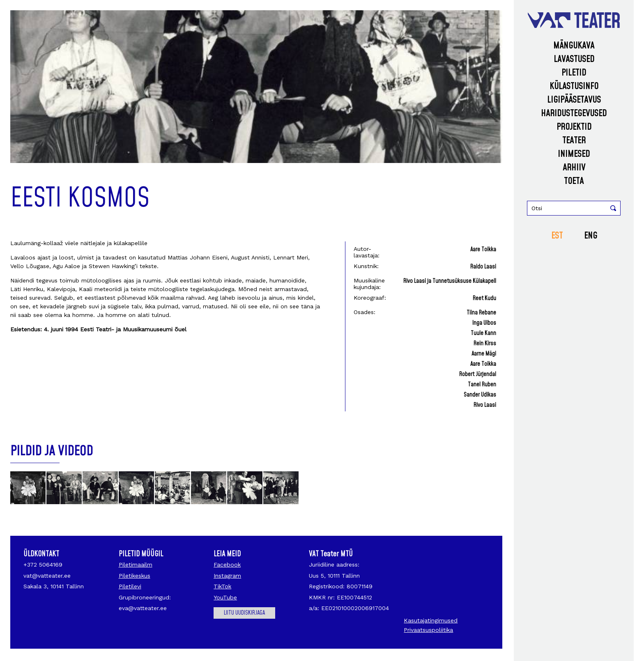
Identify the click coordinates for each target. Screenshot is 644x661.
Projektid (574, 127)
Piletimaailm (136, 565)
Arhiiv (574, 168)
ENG (591, 236)
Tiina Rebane (481, 313)
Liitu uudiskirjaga (244, 613)
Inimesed (574, 154)
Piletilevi (130, 586)
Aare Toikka (483, 250)
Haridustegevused (574, 114)
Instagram (227, 576)
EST (557, 236)
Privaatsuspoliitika (428, 630)
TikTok (222, 586)
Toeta (574, 181)
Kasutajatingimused (431, 620)
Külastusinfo (574, 86)
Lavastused (574, 59)
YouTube (225, 597)
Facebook (227, 565)
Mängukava (574, 46)
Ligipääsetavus (574, 100)
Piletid (574, 73)
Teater (574, 141)
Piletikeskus (135, 576)
